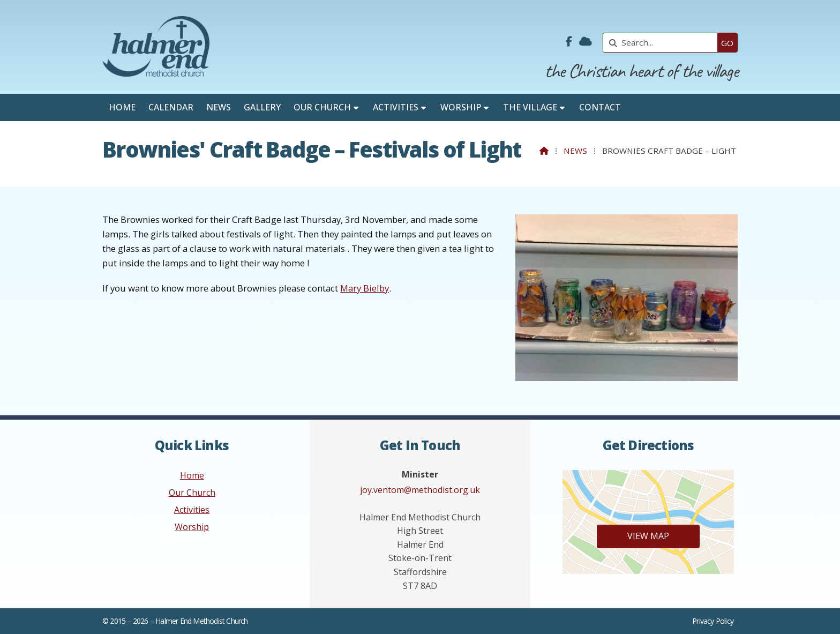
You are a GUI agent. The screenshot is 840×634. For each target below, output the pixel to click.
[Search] (663, 43)
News (575, 151)
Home (192, 475)
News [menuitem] (219, 107)
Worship (192, 527)
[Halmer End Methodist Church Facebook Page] (569, 42)
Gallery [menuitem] (262, 107)
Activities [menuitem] (396, 107)
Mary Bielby (365, 288)
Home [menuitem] (122, 107)
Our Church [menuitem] (322, 107)
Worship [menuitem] (461, 107)
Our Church (192, 493)
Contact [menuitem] (600, 107)
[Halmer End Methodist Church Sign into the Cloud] (586, 42)
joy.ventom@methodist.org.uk (420, 490)
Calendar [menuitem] (171, 107)
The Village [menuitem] (530, 107)
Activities (192, 510)
